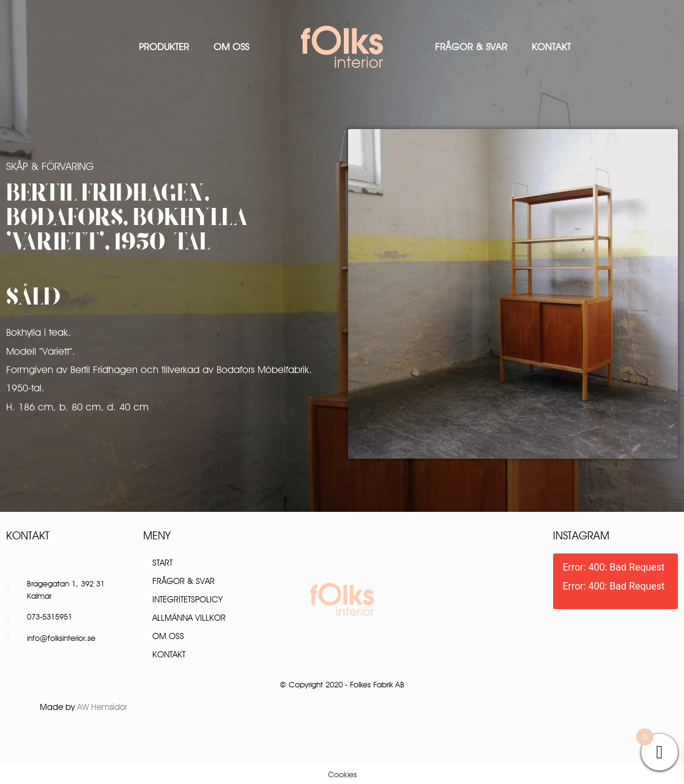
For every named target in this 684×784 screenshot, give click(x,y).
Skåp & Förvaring (50, 166)
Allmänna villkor (189, 618)
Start (162, 563)
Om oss (231, 47)
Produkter (164, 47)
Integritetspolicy (188, 599)
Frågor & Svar (471, 47)
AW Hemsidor (102, 707)
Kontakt (551, 47)
